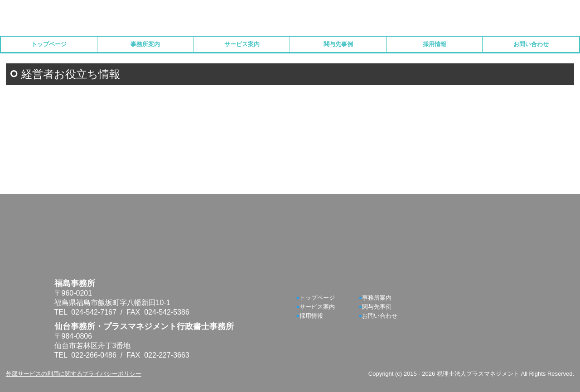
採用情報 (435, 44)
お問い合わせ (531, 44)
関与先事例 (338, 44)
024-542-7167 (94, 312)
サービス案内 (242, 44)
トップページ (49, 44)
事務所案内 (145, 44)
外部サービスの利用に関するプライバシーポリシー (74, 374)
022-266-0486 (94, 355)
